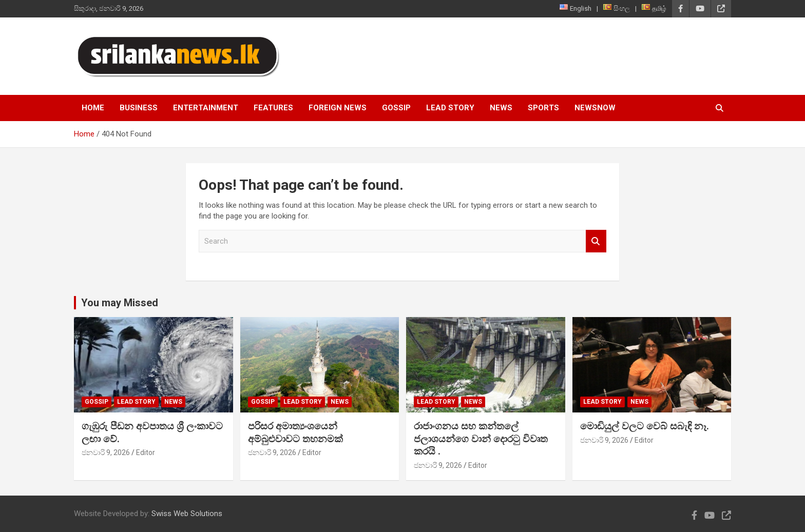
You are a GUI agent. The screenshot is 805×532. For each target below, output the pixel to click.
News (501, 108)
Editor (146, 452)
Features (273, 108)
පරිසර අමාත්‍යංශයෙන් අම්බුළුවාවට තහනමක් (295, 432)
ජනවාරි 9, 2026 (106, 452)
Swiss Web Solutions (187, 514)
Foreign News (338, 108)
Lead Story (450, 108)
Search (596, 241)
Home (93, 108)
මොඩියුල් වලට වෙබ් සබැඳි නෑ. (645, 426)
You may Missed (120, 303)
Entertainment (206, 108)
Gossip (396, 108)
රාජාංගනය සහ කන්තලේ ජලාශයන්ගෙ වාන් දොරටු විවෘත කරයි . (481, 439)
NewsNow (595, 108)
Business (139, 108)
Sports (543, 108)
